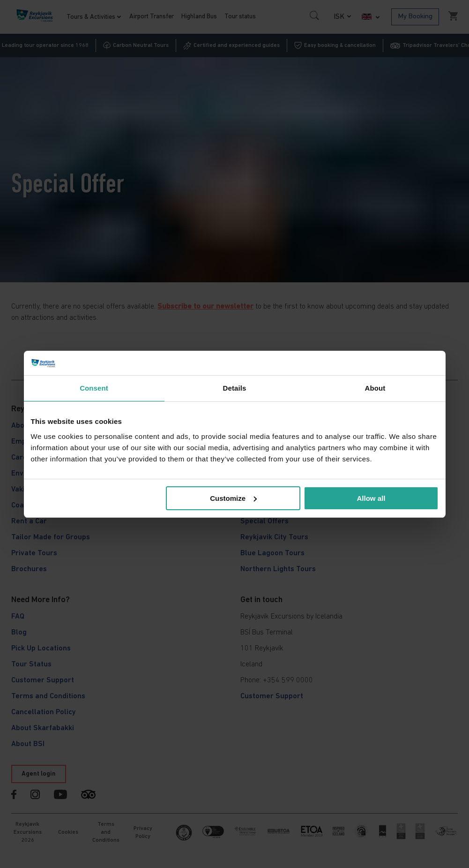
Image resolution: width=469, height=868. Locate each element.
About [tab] (375, 388)
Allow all (371, 498)
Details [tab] (235, 388)
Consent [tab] (94, 388)
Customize (233, 498)
